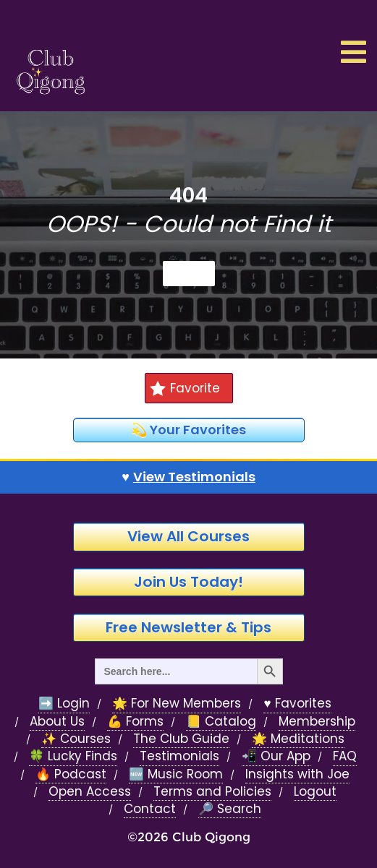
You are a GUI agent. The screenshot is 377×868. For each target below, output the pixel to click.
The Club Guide (181, 739)
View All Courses (188, 536)
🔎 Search (230, 809)
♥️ (188, 477)
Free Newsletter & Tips (188, 627)
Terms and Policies (212, 792)
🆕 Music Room (176, 774)
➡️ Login (64, 704)
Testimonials (179, 756)
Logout (315, 792)
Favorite (185, 388)
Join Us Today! (188, 582)
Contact (150, 809)
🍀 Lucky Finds (73, 756)
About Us (57, 722)
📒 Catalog (221, 722)
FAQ (345, 756)
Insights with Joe (297, 774)
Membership (317, 722)
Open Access (90, 792)
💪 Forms (135, 722)
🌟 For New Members (177, 704)
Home (189, 273)
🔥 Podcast (71, 774)
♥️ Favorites (297, 704)
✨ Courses (76, 739)
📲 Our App (276, 756)
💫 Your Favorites (188, 430)
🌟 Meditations (298, 739)
